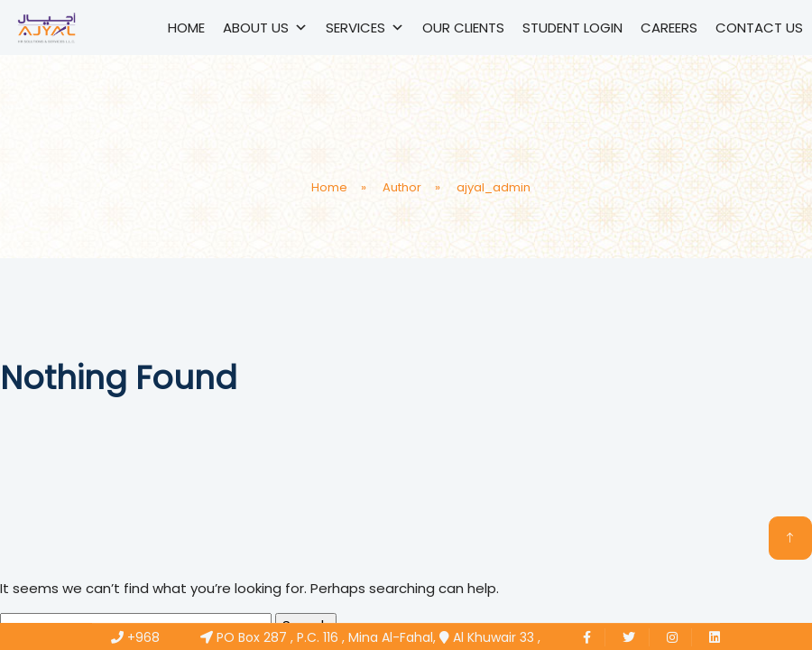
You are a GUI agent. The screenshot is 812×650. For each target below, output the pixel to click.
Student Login (572, 28)
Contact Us (759, 28)
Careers (669, 28)
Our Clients (463, 28)
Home (186, 28)
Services (365, 28)
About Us (265, 28)
